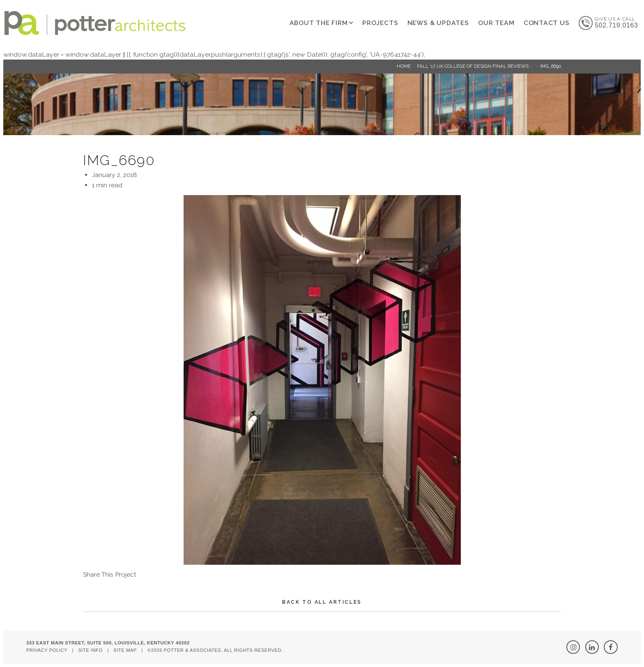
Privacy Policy (47, 650)
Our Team (496, 23)
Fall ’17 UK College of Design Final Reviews (473, 66)
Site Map (125, 650)
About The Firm (319, 23)
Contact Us (547, 23)
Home (404, 66)
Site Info (90, 650)
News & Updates (438, 23)
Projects (380, 23)
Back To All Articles (322, 602)
